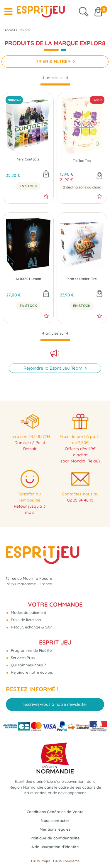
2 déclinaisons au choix (82, 187)
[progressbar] (55, 84)
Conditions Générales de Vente (55, 812)
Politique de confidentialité (55, 838)
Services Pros (22, 658)
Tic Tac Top (82, 161)
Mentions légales (55, 829)
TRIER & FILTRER (54, 61)
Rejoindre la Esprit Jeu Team (54, 368)
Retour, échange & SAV (31, 627)
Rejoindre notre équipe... (32, 672)
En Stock (28, 186)
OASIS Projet (40, 861)
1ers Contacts (28, 159)
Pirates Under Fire (82, 279)
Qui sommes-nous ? (28, 665)
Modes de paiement (28, 612)
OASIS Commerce (66, 861)
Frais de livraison (25, 620)
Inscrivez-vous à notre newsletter (55, 704)
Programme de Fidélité (31, 650)
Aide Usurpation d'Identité (55, 847)
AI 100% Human (28, 279)
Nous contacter (55, 820)
